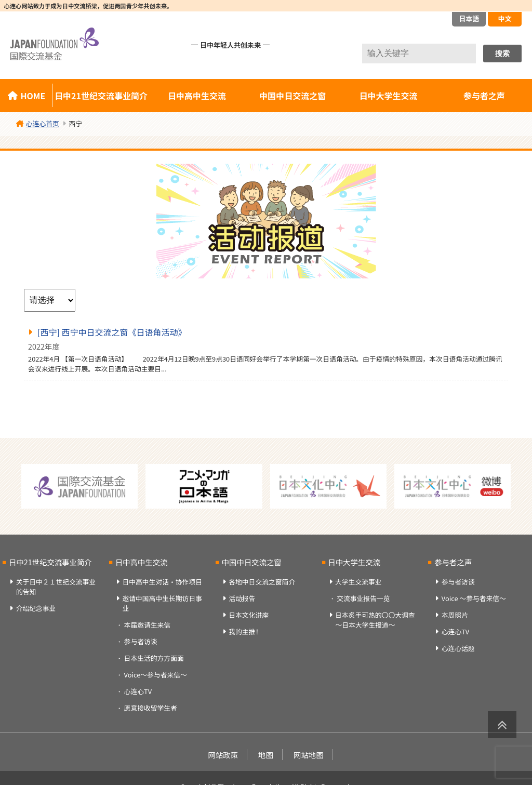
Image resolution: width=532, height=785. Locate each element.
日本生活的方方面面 (154, 658)
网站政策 (223, 755)
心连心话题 (458, 648)
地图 (266, 755)
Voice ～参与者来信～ (474, 598)
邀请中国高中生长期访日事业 (162, 603)
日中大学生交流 (389, 96)
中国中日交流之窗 (292, 96)
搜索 (502, 54)
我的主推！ (245, 631)
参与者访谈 (141, 641)
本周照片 (455, 615)
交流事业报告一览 (363, 598)
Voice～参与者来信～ (156, 675)
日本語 (469, 18)
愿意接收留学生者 (151, 708)
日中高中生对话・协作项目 (162, 582)
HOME (33, 96)
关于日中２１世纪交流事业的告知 (56, 587)
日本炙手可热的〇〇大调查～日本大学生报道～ (375, 620)
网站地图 (309, 755)
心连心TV (138, 691)
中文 (504, 18)
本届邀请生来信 (148, 625)
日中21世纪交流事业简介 (101, 96)
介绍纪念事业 (36, 608)
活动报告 (242, 598)
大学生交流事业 (358, 582)
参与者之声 (453, 562)
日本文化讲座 (249, 615)
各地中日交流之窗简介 (262, 582)
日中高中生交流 (197, 96)
